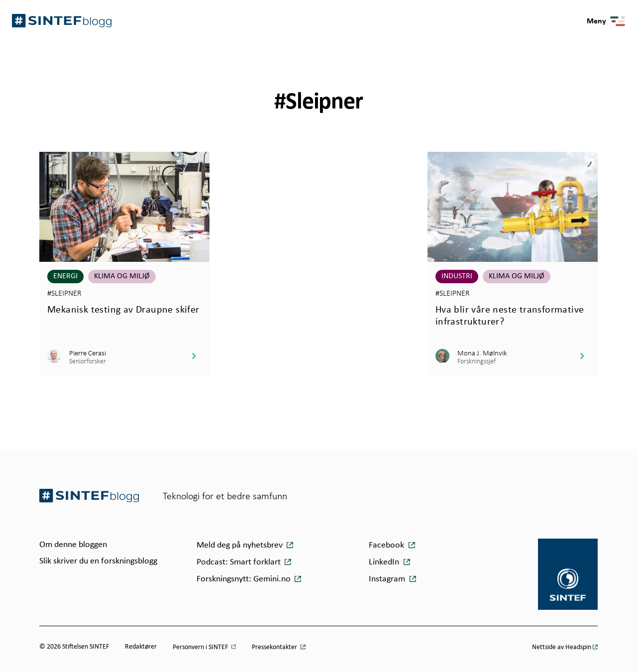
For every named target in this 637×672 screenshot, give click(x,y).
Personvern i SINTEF (201, 647)
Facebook (386, 545)
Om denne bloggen (73, 545)
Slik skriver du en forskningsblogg (98, 561)
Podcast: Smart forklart (240, 562)
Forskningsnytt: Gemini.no (245, 579)
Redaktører (141, 647)
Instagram (387, 579)
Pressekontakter (275, 647)
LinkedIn (384, 562)
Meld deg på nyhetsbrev (241, 545)
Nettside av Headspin (562, 647)
